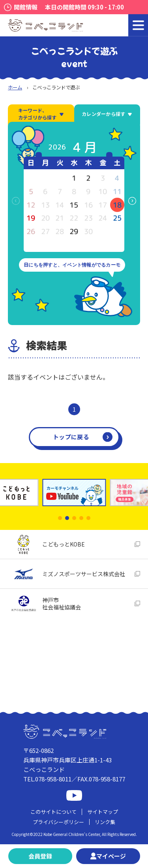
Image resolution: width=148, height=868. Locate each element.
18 (117, 205)
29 (74, 232)
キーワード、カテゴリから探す (41, 114)
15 (74, 205)
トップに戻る (71, 437)
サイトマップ (103, 812)
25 (117, 218)
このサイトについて (53, 812)
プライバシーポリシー (58, 822)
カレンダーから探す (107, 114)
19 (31, 218)
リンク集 (105, 822)
